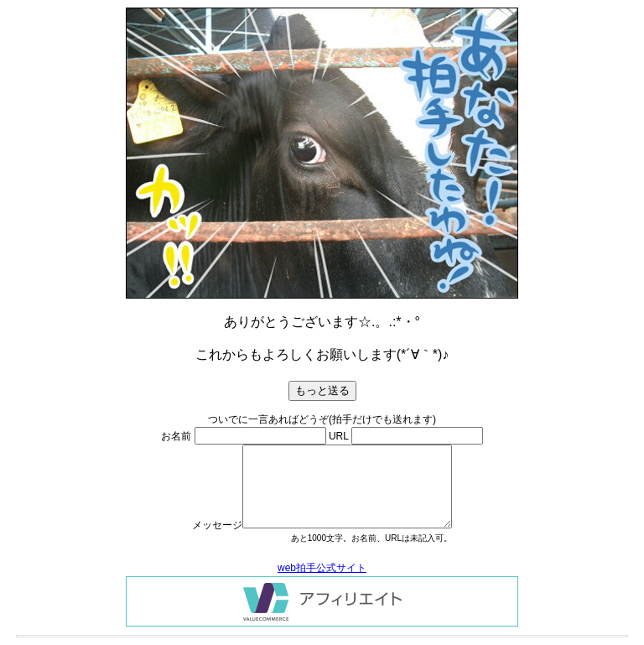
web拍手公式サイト (322, 568)
